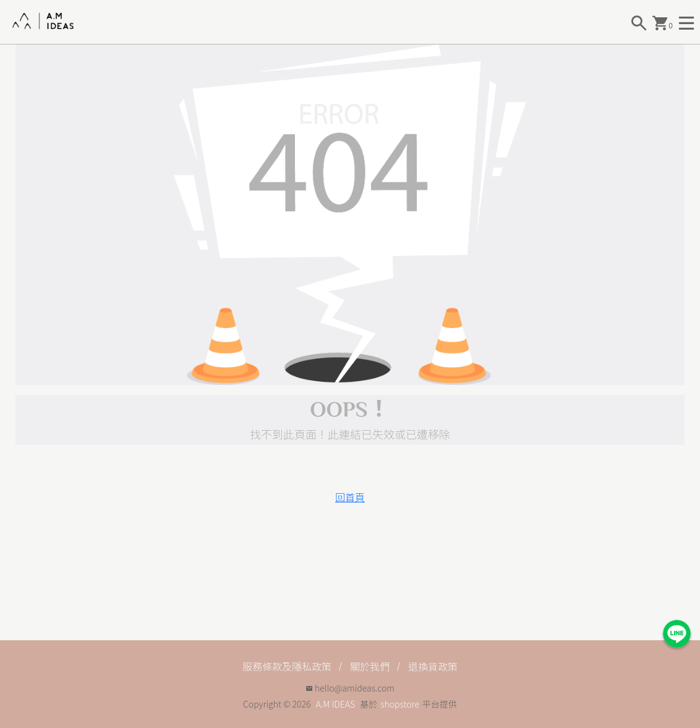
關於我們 (370, 666)
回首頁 (350, 497)
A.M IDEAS (335, 704)
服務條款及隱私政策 (287, 666)
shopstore (400, 704)
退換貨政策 (433, 666)
